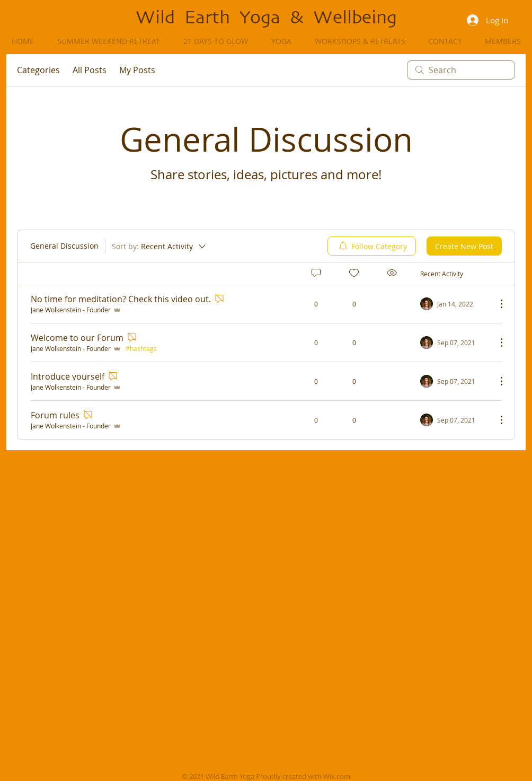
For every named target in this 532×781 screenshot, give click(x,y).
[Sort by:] (159, 246)
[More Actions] (496, 304)
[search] (461, 70)
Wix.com (337, 776)
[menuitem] (372, 246)
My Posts (137, 70)
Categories (38, 70)
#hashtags (141, 348)
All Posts (90, 70)
